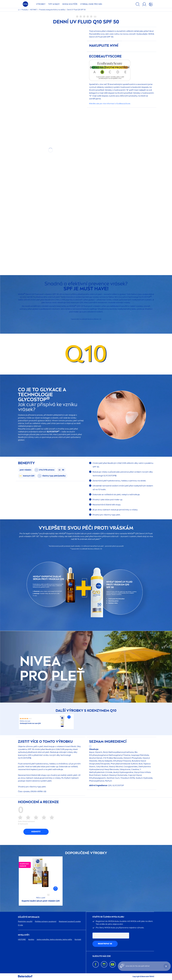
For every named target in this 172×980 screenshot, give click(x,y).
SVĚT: (24, 935)
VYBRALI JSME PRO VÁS (91, 4)
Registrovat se (105, 944)
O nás (20, 925)
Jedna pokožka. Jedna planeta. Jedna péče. (54, 939)
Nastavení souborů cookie (70, 921)
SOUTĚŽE (70, 4)
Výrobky (41, 4)
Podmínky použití (25, 921)
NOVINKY (34, 10)
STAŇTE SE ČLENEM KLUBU (108, 917)
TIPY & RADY (54, 4)
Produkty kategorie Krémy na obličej (52, 10)
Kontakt (78, 939)
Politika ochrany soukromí (46, 921)
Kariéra (31, 939)
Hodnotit (36, 832)
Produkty (25, 10)
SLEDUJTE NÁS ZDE (102, 956)
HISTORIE (22, 939)
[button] (69, 717)
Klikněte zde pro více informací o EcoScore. (110, 104)
